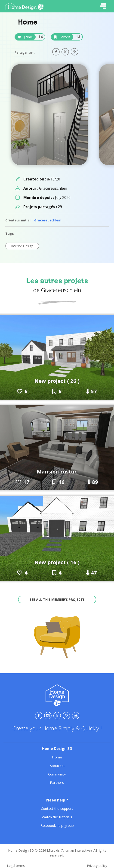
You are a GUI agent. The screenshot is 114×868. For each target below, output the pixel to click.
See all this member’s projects (57, 599)
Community (57, 774)
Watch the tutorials (57, 817)
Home (57, 757)
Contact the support (57, 808)
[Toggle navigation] (103, 6)
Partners (57, 782)
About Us (57, 766)
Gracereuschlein (48, 220)
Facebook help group (57, 825)
